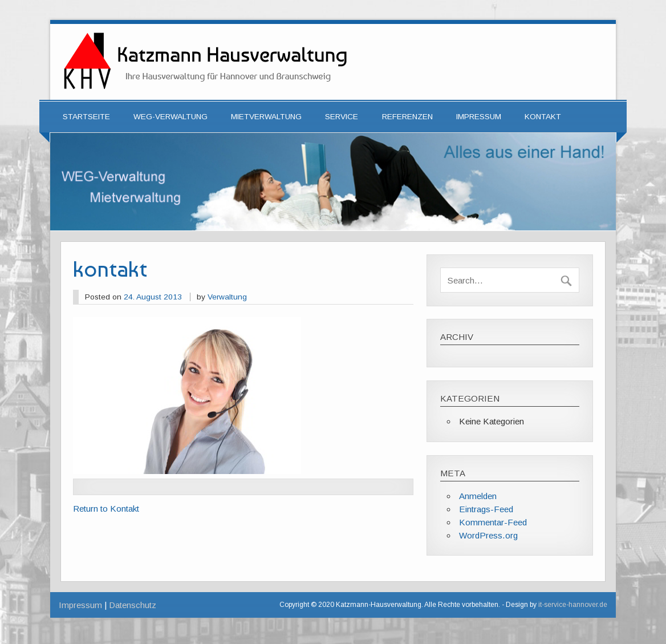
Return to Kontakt (106, 509)
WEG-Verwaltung (170, 117)
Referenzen (407, 117)
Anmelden (478, 496)
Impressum (479, 117)
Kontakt (543, 117)
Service (342, 117)
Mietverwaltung (266, 117)
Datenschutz (133, 605)
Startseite (86, 117)
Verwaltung (227, 297)
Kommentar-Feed (493, 522)
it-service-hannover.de (573, 605)
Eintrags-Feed (486, 509)
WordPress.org (488, 535)
